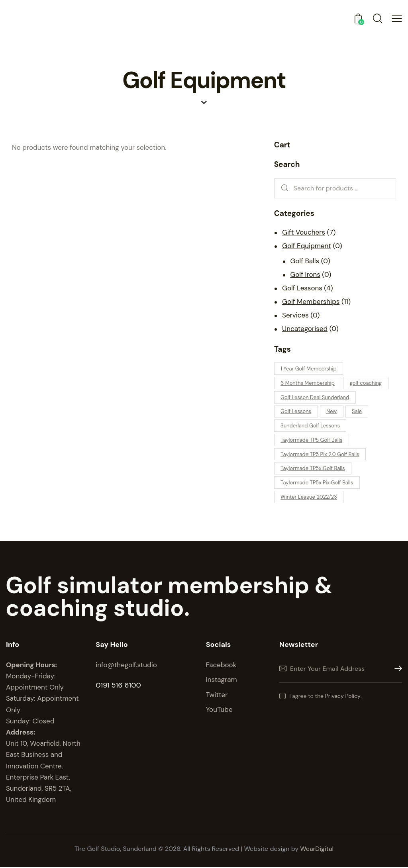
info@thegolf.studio (126, 666)
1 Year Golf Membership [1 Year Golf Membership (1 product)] (309, 369)
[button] (397, 18)
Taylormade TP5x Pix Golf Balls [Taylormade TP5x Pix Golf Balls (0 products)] (317, 483)
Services (295, 315)
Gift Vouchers (304, 232)
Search (283, 189)
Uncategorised (305, 329)
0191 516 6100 (118, 686)
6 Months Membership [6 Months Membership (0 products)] (308, 383)
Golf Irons (305, 274)
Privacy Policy (343, 697)
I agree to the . (325, 697)
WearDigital (317, 850)
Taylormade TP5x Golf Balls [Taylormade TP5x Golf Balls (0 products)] (313, 469)
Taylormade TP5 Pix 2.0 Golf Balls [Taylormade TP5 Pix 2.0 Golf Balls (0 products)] (320, 455)
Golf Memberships (311, 302)
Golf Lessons (302, 288)
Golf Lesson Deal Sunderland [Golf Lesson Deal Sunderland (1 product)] (315, 397)
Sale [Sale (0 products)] (358, 412)
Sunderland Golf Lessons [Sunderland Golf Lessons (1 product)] (311, 426)
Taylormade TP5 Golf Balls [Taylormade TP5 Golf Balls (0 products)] (312, 440)
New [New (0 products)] (332, 412)
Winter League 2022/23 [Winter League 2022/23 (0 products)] (309, 498)
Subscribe (396, 669)
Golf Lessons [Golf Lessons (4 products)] (296, 412)
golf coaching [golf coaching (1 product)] (366, 383)
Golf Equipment (307, 246)
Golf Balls (305, 261)
